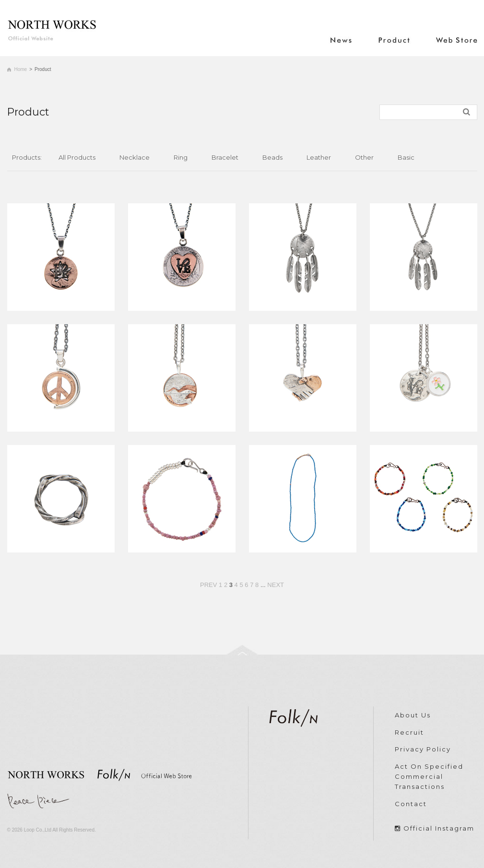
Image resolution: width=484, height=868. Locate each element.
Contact (411, 804)
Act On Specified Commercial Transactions (429, 776)
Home (21, 69)
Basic (406, 157)
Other (364, 157)
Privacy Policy (423, 749)
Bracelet (225, 157)
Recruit (409, 732)
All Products (77, 157)
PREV (208, 585)
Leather (319, 157)
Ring (181, 157)
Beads (272, 157)
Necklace (135, 157)
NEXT (276, 585)
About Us (413, 715)
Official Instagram (439, 828)
